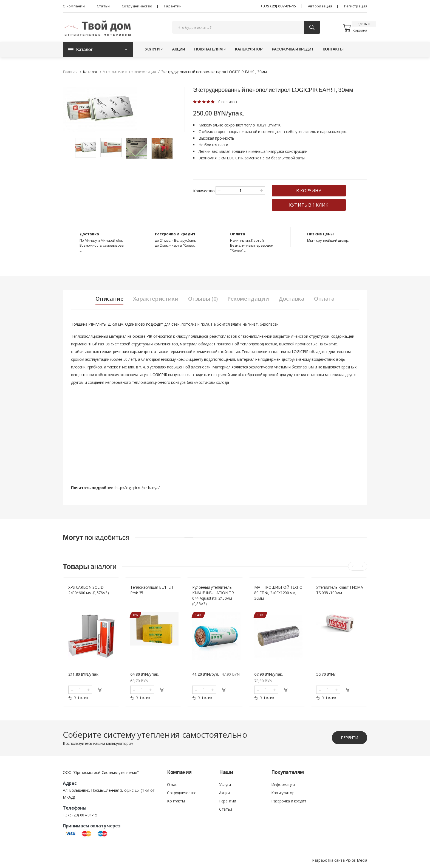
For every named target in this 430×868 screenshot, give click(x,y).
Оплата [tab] (324, 299)
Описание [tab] (109, 299)
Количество (204, 191)
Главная (70, 72)
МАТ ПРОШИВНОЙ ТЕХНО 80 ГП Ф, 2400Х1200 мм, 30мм (278, 593)
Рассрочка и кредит (293, 49)
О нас (172, 785)
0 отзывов (228, 102)
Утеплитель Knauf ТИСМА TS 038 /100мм (340, 590)
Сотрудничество (137, 6)
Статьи (103, 6)
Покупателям (210, 49)
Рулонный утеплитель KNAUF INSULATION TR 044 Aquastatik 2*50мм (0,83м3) (213, 596)
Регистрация (356, 6)
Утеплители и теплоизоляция (129, 72)
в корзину (309, 191)
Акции (178, 49)
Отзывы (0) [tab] (203, 299)
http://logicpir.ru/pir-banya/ (138, 488)
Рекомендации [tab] (248, 299)
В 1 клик (78, 698)
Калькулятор (249, 49)
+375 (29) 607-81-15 (278, 6)
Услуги (154, 49)
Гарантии (173, 6)
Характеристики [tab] (155, 299)
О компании (74, 6)
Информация (283, 785)
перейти (349, 738)
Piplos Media (356, 860)
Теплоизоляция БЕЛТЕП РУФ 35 (152, 590)
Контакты (333, 49)
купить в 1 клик (309, 205)
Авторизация (320, 6)
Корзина (355, 28)
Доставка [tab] (292, 299)
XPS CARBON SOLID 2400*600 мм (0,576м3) (89, 590)
